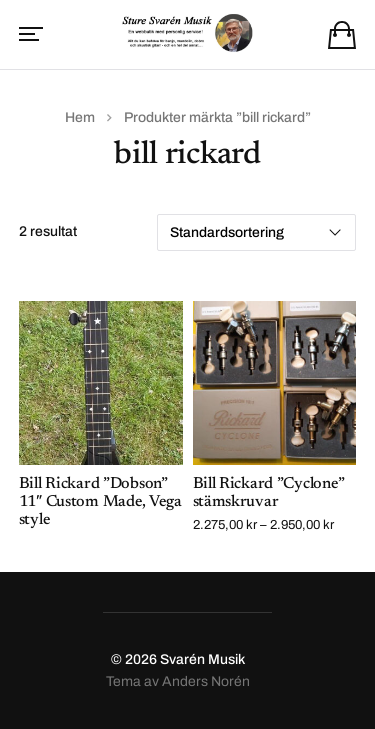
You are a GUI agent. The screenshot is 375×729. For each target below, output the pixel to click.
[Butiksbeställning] (256, 232)
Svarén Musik (202, 659)
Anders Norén (206, 681)
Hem (80, 117)
